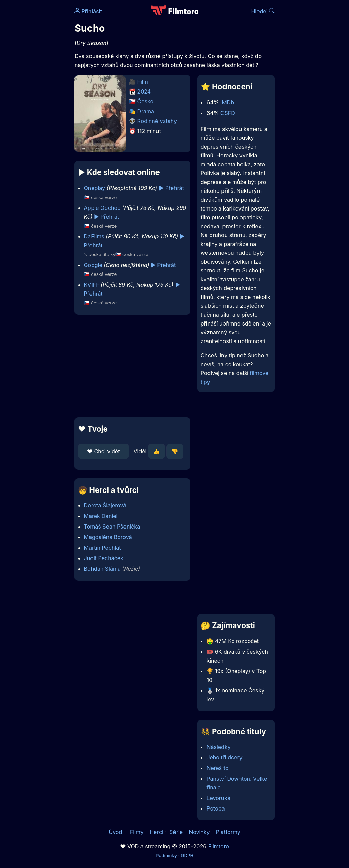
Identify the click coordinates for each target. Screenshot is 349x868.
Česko (145, 101)
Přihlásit (88, 11)
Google (93, 265)
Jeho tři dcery (224, 757)
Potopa (215, 808)
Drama (146, 111)
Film (143, 82)
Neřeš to (217, 768)
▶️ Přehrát (171, 188)
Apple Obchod (102, 208)
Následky (218, 747)
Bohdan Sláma (102, 569)
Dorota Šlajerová (105, 505)
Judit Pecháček (104, 558)
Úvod (116, 832)
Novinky (199, 832)
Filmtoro (219, 846)
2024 (144, 91)
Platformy (228, 832)
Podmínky (166, 855)
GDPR (187, 855)
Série (176, 832)
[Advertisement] (130, 366)
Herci (156, 832)
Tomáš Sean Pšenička (112, 527)
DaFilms (94, 236)
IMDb (227, 102)
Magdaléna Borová (108, 537)
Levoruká (218, 798)
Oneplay (95, 188)
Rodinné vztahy (157, 121)
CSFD (228, 113)
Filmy (137, 832)
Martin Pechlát (103, 548)
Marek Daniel (101, 516)
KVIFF (92, 285)
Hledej (263, 11)
